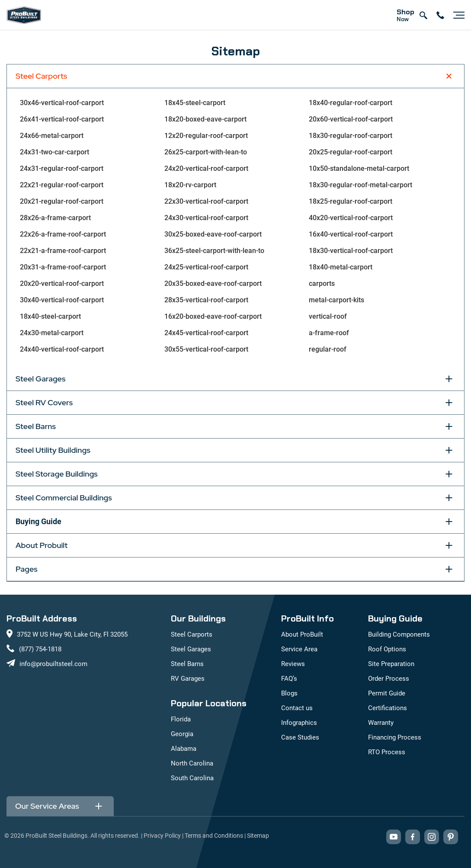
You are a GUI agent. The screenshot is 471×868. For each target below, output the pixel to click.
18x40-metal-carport (341, 267)
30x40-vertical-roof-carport (62, 300)
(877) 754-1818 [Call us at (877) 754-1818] (40, 649)
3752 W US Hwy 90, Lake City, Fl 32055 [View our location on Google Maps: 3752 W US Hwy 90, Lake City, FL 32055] (72, 634)
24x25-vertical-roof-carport (206, 267)
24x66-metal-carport (52, 136)
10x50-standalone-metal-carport (359, 168)
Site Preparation (391, 664)
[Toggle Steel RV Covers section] (449, 403)
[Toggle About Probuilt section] (449, 545)
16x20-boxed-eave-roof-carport (213, 316)
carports (322, 283)
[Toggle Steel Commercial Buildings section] (449, 498)
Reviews (293, 664)
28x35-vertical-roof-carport (206, 300)
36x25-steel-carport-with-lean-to (214, 251)
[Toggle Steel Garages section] (449, 379)
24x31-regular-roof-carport (62, 168)
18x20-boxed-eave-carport (205, 119)
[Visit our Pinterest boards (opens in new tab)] (451, 837)
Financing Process (395, 737)
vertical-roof (328, 316)
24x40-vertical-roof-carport (62, 349)
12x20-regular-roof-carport (206, 136)
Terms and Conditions (214, 836)
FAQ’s (289, 679)
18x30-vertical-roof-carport (351, 251)
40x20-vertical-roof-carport (351, 218)
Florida (181, 719)
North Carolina (192, 763)
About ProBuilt (302, 634)
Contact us (297, 708)
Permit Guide (387, 693)
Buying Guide (38, 521)
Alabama (184, 749)
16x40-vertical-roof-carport (351, 234)
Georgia (182, 734)
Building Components (399, 634)
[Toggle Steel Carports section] (449, 76)
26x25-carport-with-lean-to (206, 152)
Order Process (389, 679)
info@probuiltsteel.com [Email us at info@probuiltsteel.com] (53, 664)
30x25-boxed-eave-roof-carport (213, 234)
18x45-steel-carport (195, 103)
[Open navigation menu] (457, 15)
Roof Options (387, 649)
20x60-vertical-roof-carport (351, 119)
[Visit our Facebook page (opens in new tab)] (413, 837)
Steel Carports (192, 634)
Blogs (289, 693)
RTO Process (387, 752)
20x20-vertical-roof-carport (62, 283)
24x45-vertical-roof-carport (206, 333)
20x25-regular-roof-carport (351, 152)
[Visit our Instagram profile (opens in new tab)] (432, 837)
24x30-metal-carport (52, 333)
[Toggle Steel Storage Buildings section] (449, 474)
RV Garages (188, 679)
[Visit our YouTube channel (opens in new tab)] (394, 837)
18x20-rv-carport (190, 185)
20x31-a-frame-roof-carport (63, 267)
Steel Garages (191, 649)
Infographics (299, 723)
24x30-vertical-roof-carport (206, 218)
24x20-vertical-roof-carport (206, 168)
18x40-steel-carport (50, 316)
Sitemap (258, 836)
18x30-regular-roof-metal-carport (360, 185)
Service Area (299, 649)
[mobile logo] (24, 15)
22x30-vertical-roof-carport (206, 201)
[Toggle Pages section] (449, 569)
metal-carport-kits (336, 300)
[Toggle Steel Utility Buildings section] (449, 450)
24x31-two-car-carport (54, 152)
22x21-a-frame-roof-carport (63, 251)
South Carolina (192, 778)
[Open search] (423, 15)
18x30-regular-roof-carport (351, 136)
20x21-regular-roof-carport (62, 201)
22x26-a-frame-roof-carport (63, 234)
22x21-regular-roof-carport (62, 185)
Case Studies (300, 737)
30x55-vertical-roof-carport (206, 349)
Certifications (388, 708)
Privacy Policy (162, 836)
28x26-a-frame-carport (55, 218)
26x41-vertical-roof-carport (62, 119)
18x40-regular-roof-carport (351, 103)
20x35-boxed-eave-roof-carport (213, 283)
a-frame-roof (329, 333)
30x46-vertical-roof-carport (62, 103)
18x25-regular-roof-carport (351, 201)
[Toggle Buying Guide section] (449, 522)
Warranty (381, 723)
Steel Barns (187, 664)
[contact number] (440, 15)
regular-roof (328, 349)
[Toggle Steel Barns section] (449, 426)
